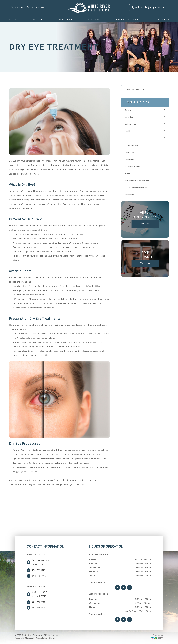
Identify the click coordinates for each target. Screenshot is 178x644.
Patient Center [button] (127, 19)
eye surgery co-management (139, 183)
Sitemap (57, 638)
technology (130, 198)
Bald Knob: (149, 7)
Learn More (145, 227)
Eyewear (94, 19)
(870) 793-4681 (39, 570)
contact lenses (133, 147)
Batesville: (28, 7)
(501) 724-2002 (39, 602)
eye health (130, 161)
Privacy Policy (45, 638)
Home (12, 19)
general (128, 110)
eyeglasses (130, 154)
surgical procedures (134, 169)
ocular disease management (138, 190)
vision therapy (132, 125)
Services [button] (65, 19)
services (129, 139)
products (129, 176)
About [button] (37, 19)
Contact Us (162, 19)
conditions (130, 118)
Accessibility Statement (26, 638)
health (128, 132)
